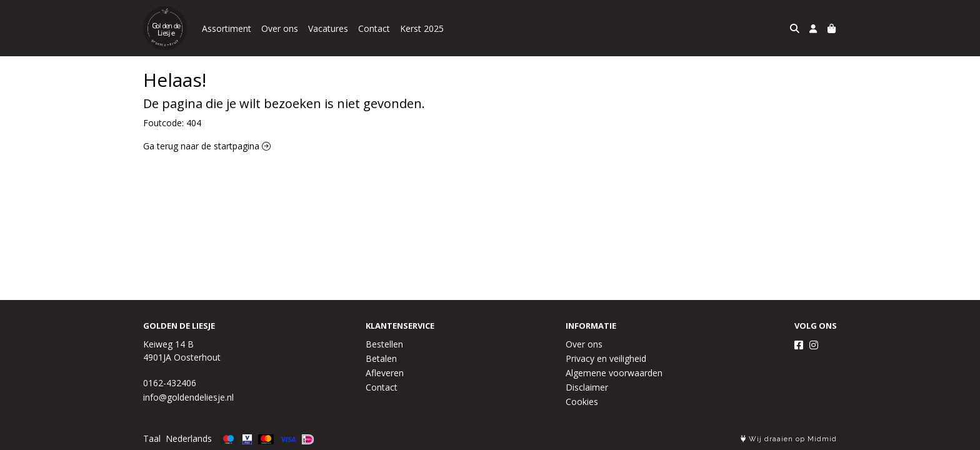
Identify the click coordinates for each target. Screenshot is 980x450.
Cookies (582, 402)
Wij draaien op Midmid (789, 439)
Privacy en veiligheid (606, 358)
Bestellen (384, 344)
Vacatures (328, 28)
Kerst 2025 (422, 28)
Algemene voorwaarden (614, 373)
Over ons (280, 28)
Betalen (381, 358)
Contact (374, 28)
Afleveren (385, 373)
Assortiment (227, 28)
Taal (152, 438)
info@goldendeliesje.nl (188, 397)
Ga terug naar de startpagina (207, 146)
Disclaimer (587, 387)
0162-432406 (170, 383)
